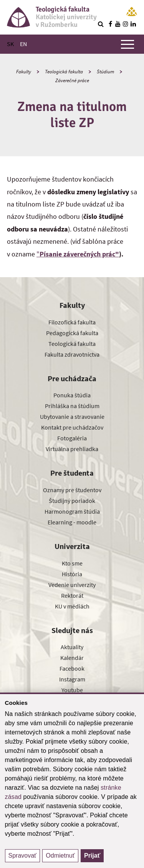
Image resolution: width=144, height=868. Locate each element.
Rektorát (72, 595)
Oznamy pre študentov (72, 490)
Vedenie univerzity (72, 585)
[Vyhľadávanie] (101, 24)
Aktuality (72, 647)
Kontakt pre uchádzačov (72, 427)
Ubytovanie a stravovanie (72, 417)
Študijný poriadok (72, 501)
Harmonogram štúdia (72, 511)
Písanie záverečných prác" (79, 254)
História (72, 574)
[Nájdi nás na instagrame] (126, 24)
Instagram (72, 679)
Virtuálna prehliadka (72, 449)
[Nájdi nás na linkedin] (133, 24)
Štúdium (105, 72)
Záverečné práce (72, 80)
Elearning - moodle (72, 522)
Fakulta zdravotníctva (72, 354)
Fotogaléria (72, 438)
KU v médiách (72, 606)
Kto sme (72, 563)
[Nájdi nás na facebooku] (110, 24)
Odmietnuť (60, 856)
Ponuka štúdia (72, 395)
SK (10, 44)
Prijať (92, 856)
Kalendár (72, 658)
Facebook (72, 668)
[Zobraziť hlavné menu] (127, 44)
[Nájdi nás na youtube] (118, 24)
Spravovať (23, 856)
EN (23, 44)
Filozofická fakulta (72, 322)
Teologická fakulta (64, 72)
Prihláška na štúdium (72, 406)
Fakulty (24, 72)
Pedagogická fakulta (72, 333)
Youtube (72, 690)
